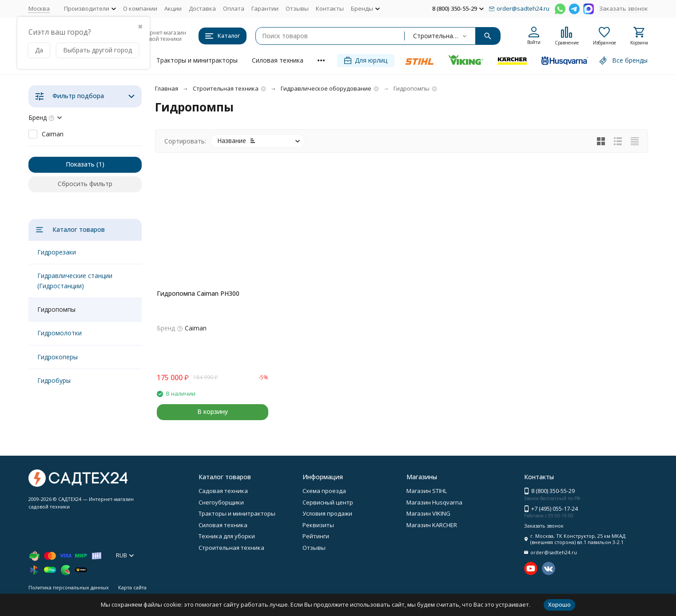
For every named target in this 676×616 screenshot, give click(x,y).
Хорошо (559, 604)
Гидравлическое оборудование (326, 88)
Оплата (234, 8)
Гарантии (265, 8)
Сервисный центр (328, 502)
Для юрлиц (366, 60)
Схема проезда (324, 491)
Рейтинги (316, 536)
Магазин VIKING (428, 513)
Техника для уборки (227, 536)
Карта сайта (132, 587)
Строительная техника (226, 88)
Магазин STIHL (427, 491)
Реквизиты (318, 525)
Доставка (202, 8)
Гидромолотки (60, 333)
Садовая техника (223, 491)
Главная (167, 88)
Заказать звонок (624, 8)
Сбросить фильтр (85, 184)
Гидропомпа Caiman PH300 (198, 293)
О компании (140, 8)
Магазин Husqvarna (434, 502)
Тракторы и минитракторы (197, 60)
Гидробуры (54, 380)
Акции (173, 8)
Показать (80, 164)
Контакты (330, 8)
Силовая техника (278, 60)
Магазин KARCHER (432, 525)
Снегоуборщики (221, 502)
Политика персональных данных (69, 587)
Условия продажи (327, 513)
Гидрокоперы (58, 357)
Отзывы (297, 8)
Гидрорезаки (57, 252)
